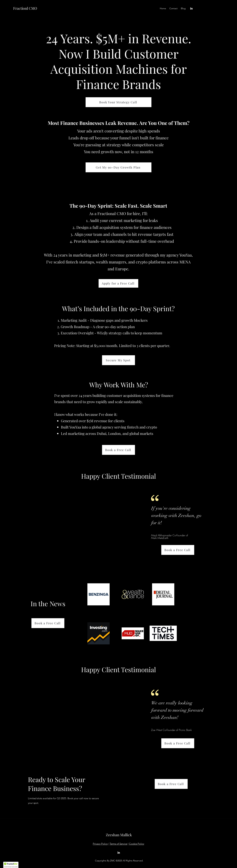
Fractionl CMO (25, 8)
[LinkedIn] (191, 8)
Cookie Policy (137, 844)
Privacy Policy (100, 844)
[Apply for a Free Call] (118, 283)
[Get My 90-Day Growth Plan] (118, 167)
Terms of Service (118, 844)
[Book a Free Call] (118, 450)
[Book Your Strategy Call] (118, 102)
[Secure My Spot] (118, 360)
